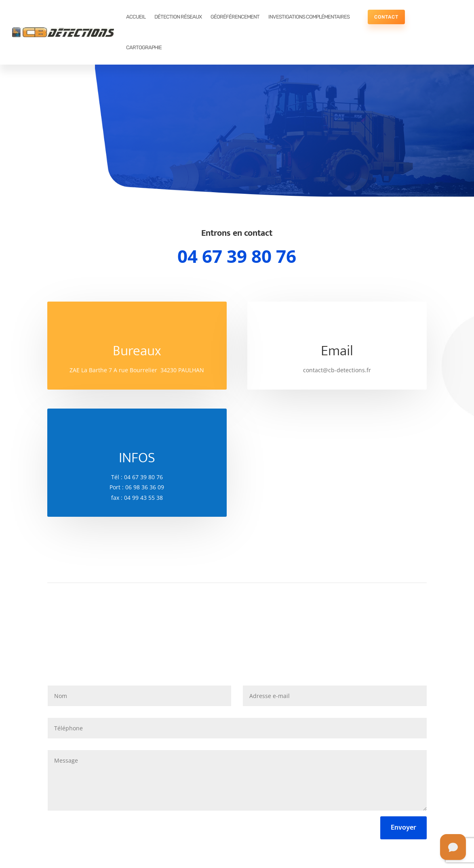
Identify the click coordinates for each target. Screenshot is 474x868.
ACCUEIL (136, 17)
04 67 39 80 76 (237, 256)
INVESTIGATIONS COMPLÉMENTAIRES (309, 17)
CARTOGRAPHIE (144, 47)
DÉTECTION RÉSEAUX (178, 17)
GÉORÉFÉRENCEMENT (235, 17)
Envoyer (403, 828)
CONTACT (386, 17)
